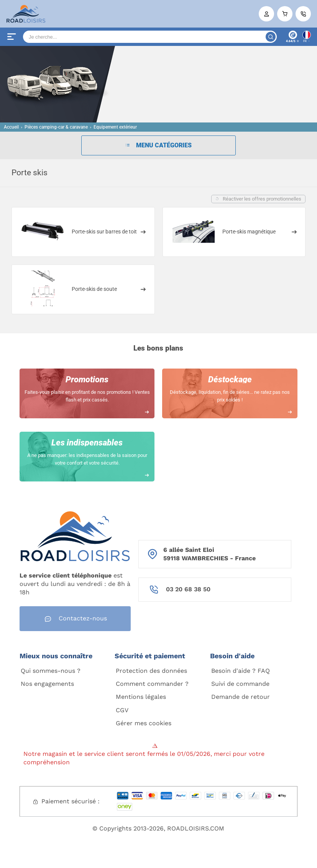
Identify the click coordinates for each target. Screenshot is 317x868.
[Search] (150, 37)
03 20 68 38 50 (188, 589)
